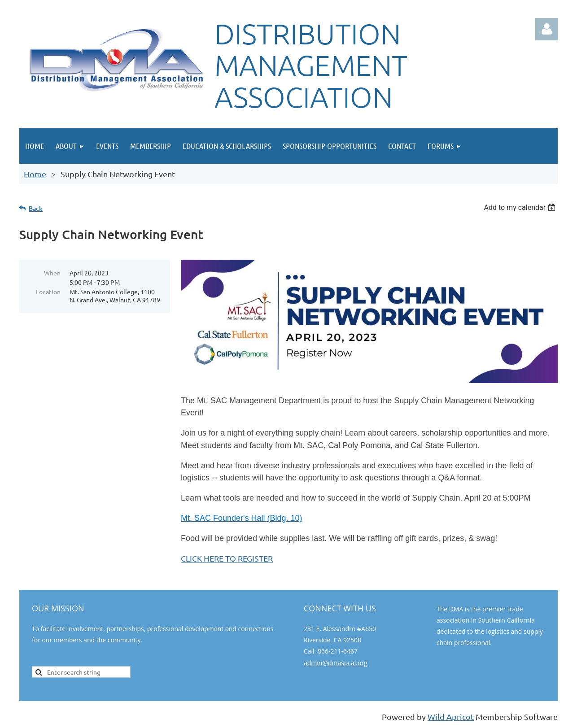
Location (48, 292)
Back (36, 208)
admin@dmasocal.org (336, 663)
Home (35, 174)
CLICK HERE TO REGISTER (227, 558)
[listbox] (521, 207)
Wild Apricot (451, 717)
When (52, 273)
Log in (546, 29)
